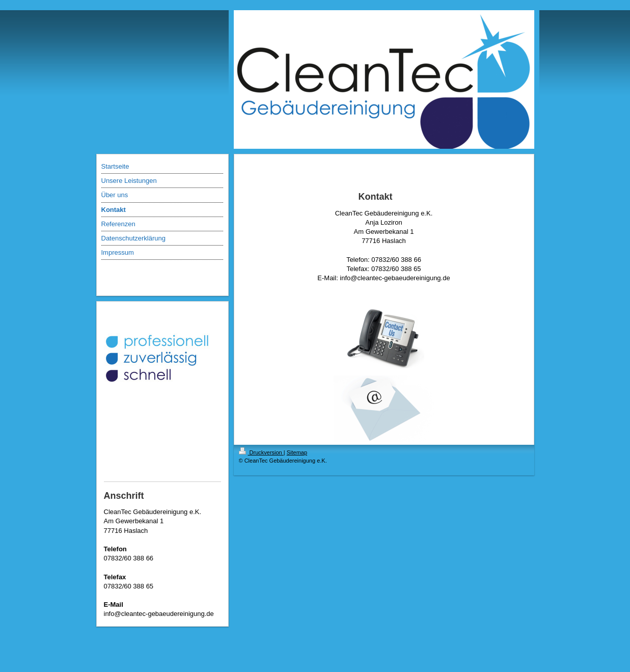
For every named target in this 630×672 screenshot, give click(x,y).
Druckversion (261, 452)
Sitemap (297, 452)
